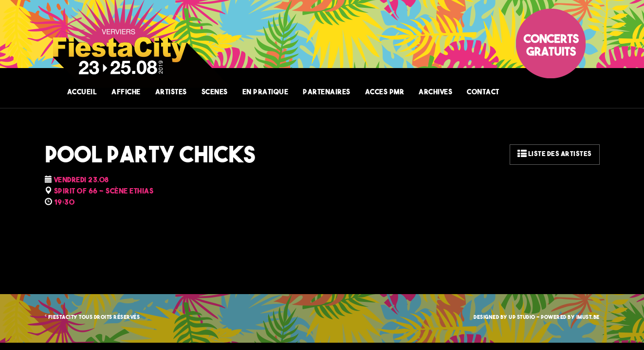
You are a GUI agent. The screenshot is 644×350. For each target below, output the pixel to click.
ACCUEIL (82, 93)
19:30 (64, 203)
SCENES (215, 93)
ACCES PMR (385, 93)
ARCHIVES (435, 93)
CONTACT (483, 93)
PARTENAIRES (327, 93)
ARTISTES (171, 93)
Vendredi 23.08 (82, 181)
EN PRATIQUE (266, 93)
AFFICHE (126, 93)
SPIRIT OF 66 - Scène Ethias (104, 192)
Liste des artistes (555, 154)
